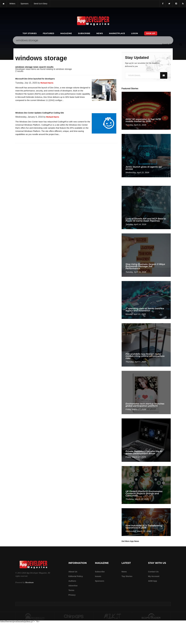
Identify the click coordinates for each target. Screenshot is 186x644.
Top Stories (30, 33)
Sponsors (100, 581)
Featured (49, 33)
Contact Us (153, 572)
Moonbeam (29, 582)
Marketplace (117, 33)
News (100, 33)
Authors (72, 581)
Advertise (73, 586)
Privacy (72, 595)
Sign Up (151, 33)
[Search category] (166, 44)
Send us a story (40, 4)
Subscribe (84, 33)
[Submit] (181, 44)
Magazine (66, 33)
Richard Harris (47, 83)
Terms (71, 590)
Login (135, 33)
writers (12, 4)
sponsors (24, 4)
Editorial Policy (76, 576)
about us (73, 572)
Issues (98, 576)
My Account (154, 576)
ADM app (153, 581)
